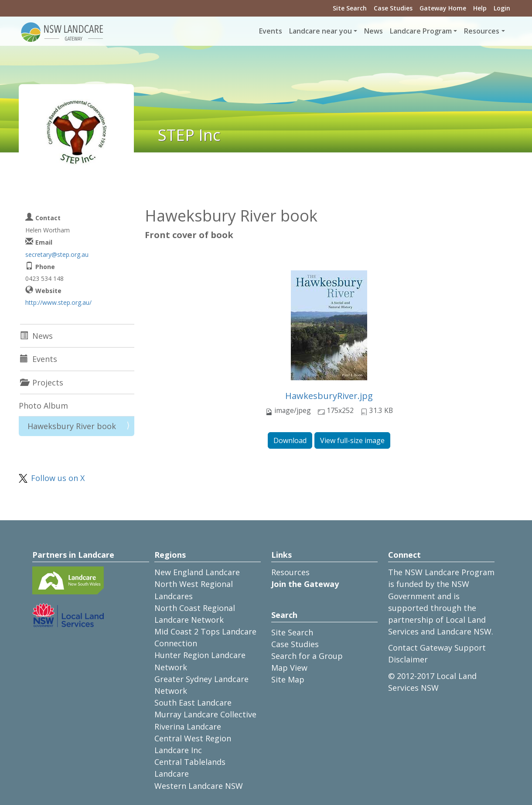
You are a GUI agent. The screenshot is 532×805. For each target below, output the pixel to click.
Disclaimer (408, 659)
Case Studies (393, 8)
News (373, 31)
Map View (289, 668)
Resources (290, 572)
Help (480, 8)
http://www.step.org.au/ (58, 302)
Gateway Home (443, 8)
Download (290, 440)
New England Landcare (197, 572)
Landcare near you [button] (321, 31)
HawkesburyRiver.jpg (329, 396)
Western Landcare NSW (199, 786)
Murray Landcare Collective (205, 714)
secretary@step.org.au (57, 254)
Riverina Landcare (188, 727)
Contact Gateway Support (437, 648)
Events (271, 31)
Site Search (350, 8)
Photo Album (43, 406)
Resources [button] (482, 31)
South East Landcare (193, 703)
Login (502, 8)
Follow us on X (58, 478)
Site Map (288, 679)
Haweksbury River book (72, 426)
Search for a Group (307, 656)
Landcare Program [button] (421, 31)
